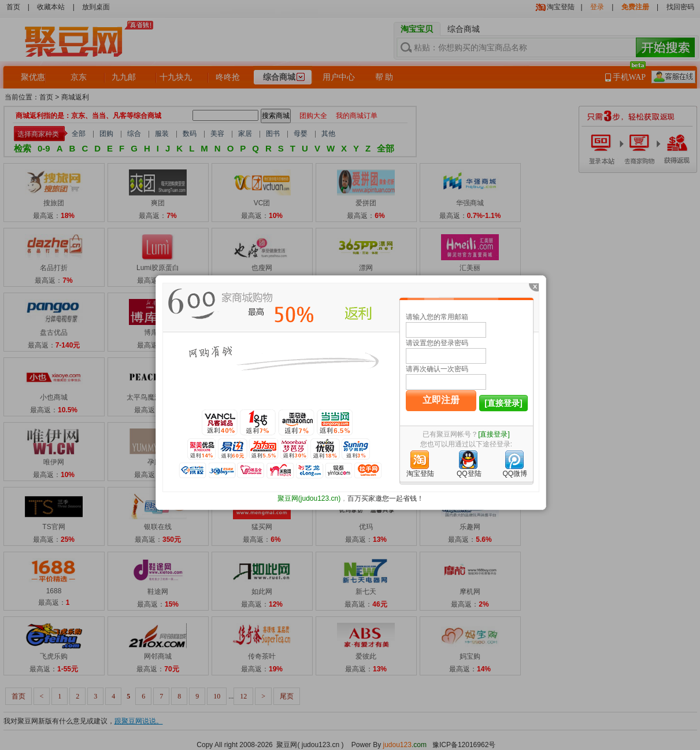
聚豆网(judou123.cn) (309, 498)
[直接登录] (503, 403)
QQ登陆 (469, 474)
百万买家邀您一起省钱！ (386, 498)
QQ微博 (515, 474)
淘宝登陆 (420, 474)
